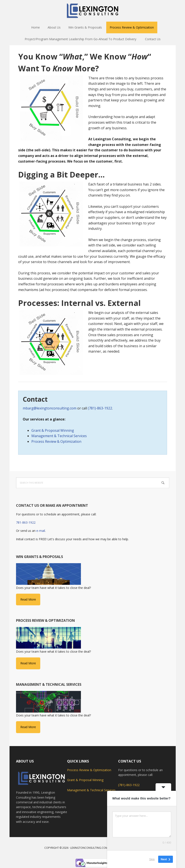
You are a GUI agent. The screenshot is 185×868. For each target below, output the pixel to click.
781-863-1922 (26, 522)
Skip (152, 859)
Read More (28, 599)
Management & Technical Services (59, 436)
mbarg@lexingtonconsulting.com (50, 408)
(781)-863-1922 (100, 408)
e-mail (41, 531)
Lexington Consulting (93, 11)
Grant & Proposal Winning (53, 430)
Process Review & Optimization (56, 441)
